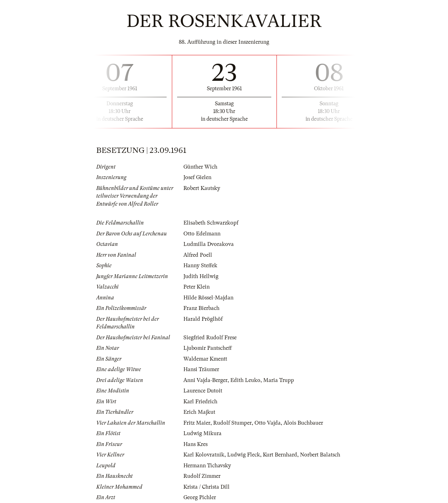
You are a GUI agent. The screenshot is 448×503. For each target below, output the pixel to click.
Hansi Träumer (201, 369)
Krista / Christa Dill (206, 487)
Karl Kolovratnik (204, 455)
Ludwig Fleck (244, 455)
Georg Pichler (200, 497)
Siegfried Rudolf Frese (210, 338)
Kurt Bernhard (280, 455)
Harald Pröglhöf (203, 319)
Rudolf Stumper (232, 423)
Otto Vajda (268, 423)
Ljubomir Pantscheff (208, 348)
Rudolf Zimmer (202, 476)
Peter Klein (197, 287)
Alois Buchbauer (303, 423)
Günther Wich (200, 167)
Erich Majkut (199, 412)
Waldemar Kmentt (205, 359)
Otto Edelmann (202, 234)
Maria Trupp (279, 380)
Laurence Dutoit (203, 391)
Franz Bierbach (201, 308)
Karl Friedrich (200, 402)
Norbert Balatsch (320, 455)
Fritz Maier (197, 423)
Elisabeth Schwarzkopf (211, 223)
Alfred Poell (198, 255)
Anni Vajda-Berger (205, 380)
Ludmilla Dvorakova (209, 244)
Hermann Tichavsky (207, 466)
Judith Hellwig (201, 276)
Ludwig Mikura (202, 433)
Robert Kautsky (202, 188)
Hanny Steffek (200, 265)
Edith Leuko (245, 380)
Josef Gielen (197, 177)
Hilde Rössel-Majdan (208, 298)
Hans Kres (195, 444)
